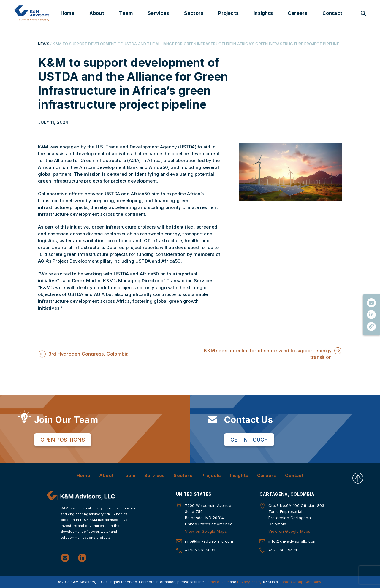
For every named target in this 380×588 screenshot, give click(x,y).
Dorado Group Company (300, 582)
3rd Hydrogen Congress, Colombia (88, 354)
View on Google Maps (206, 531)
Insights (263, 13)
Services (158, 13)
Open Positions (63, 439)
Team (126, 13)
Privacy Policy (249, 582)
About (97, 13)
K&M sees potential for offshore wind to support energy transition (268, 354)
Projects (228, 13)
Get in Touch (249, 439)
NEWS (44, 44)
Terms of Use (217, 582)
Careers (297, 13)
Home (68, 13)
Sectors (194, 13)
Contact (332, 13)
